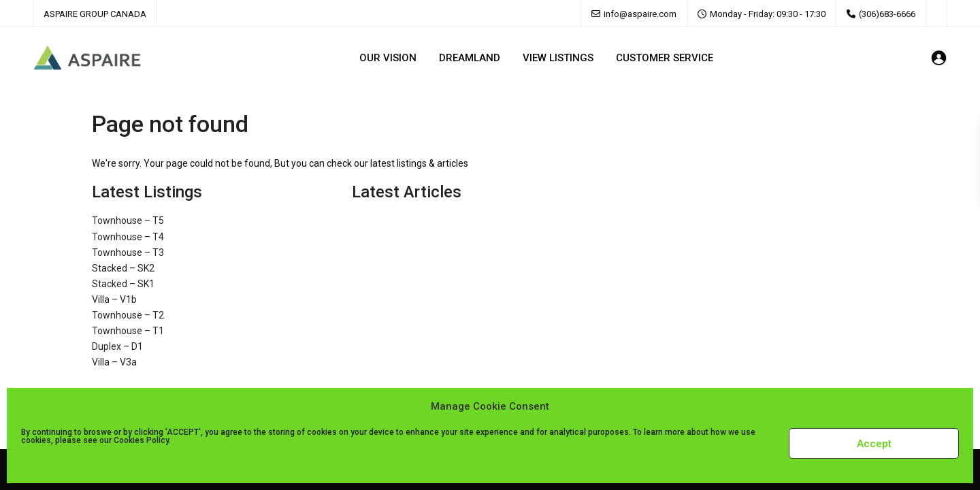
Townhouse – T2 (128, 315)
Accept (874, 444)
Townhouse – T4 (128, 237)
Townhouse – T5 (128, 220)
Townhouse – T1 (128, 331)
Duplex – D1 (117, 346)
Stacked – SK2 (123, 268)
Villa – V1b (114, 299)
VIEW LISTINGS (558, 58)
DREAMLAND (470, 58)
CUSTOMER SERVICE (665, 58)
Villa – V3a (114, 362)
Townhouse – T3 (128, 252)
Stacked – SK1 (123, 284)
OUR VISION (388, 58)
